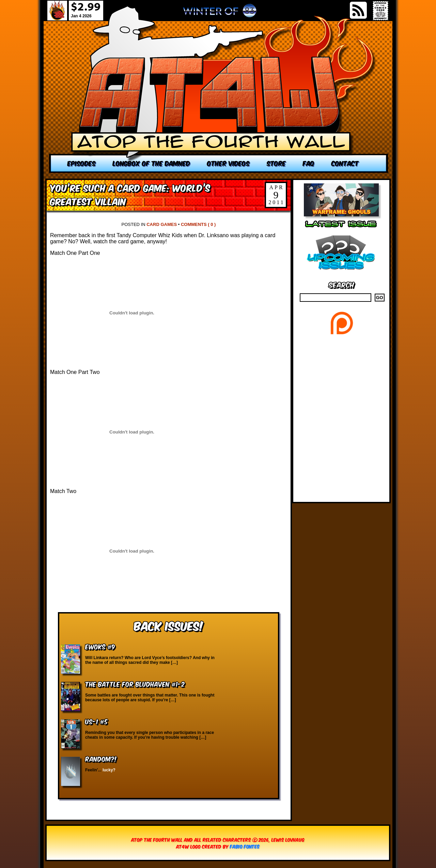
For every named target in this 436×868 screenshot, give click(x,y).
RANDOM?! (101, 759)
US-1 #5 (96, 721)
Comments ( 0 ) (198, 224)
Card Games (162, 224)
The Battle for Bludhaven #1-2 (135, 684)
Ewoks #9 (100, 646)
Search (341, 284)
